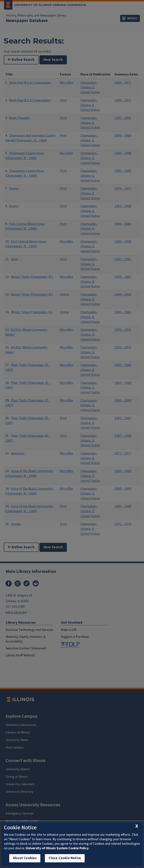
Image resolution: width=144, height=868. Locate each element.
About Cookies (25, 858)
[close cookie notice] (137, 826)
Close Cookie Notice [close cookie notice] (65, 858)
